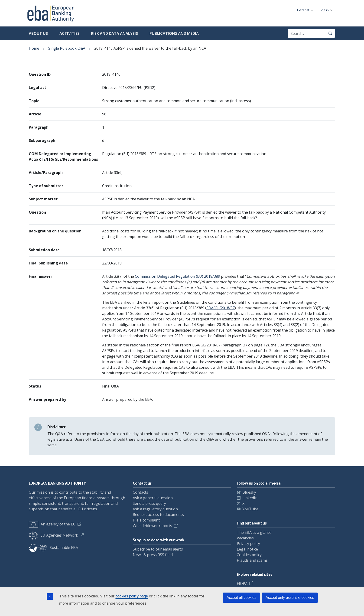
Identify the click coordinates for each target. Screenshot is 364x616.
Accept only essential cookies (290, 598)
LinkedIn (250, 498)
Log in (324, 10)
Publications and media (174, 33)
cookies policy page (132, 596)
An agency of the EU (52, 524)
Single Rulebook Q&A (67, 48)
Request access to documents (158, 515)
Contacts (140, 492)
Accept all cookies (241, 598)
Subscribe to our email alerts (158, 549)
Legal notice (247, 549)
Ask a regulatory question (155, 509)
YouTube (250, 509)
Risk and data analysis (114, 33)
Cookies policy (249, 555)
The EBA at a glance (254, 532)
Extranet (303, 10)
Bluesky (249, 492)
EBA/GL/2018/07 (221, 308)
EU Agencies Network (53, 535)
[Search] (330, 33)
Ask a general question (153, 498)
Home (34, 48)
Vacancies (245, 538)
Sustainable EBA (53, 548)
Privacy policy (248, 544)
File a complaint (146, 520)
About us (38, 33)
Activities (69, 33)
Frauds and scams (252, 560)
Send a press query (149, 503)
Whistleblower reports (152, 526)
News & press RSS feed (153, 555)
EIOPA (242, 583)
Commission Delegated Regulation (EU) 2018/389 (177, 276)
